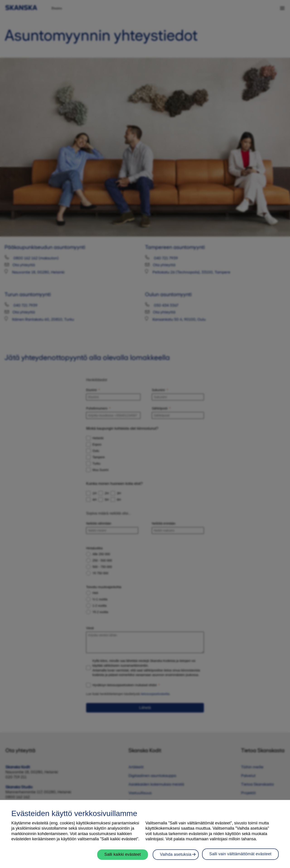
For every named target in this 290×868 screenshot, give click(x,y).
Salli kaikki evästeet (124, 854)
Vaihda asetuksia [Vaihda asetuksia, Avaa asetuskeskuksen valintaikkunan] (256, 854)
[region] (145, 834)
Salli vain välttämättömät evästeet (191, 854)
